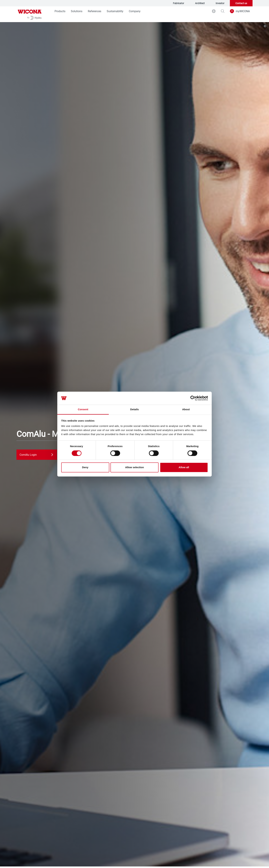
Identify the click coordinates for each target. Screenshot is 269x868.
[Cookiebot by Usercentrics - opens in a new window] (193, 398)
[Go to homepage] (30, 14)
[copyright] (265, 26)
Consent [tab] (83, 409)
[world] (214, 11)
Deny (85, 467)
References (95, 11)
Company (135, 11)
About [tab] (186, 409)
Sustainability (115, 11)
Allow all (184, 467)
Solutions (77, 11)
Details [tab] (134, 409)
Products (60, 11)
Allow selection (134, 467)
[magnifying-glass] (223, 11)
